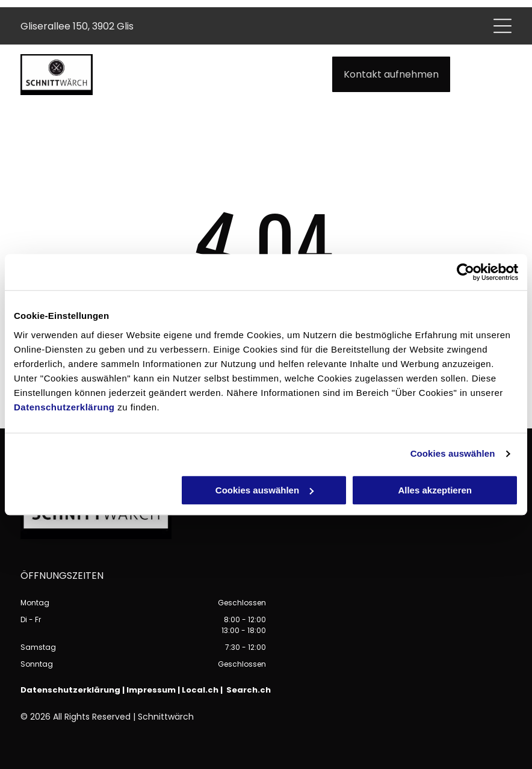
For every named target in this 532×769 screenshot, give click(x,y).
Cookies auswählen (453, 453)
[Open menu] (503, 26)
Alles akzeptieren (435, 490)
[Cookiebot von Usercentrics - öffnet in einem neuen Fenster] (465, 272)
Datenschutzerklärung (64, 407)
